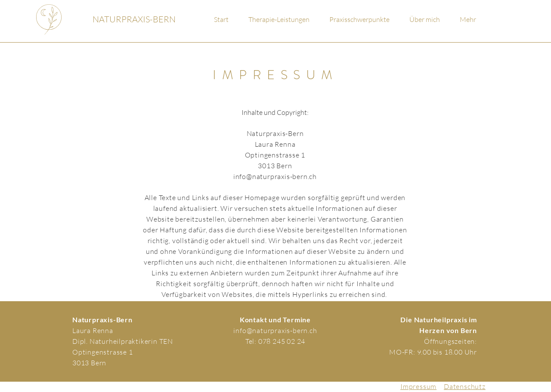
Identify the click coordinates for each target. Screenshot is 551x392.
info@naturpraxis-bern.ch (275, 176)
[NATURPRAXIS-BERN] (134, 19)
